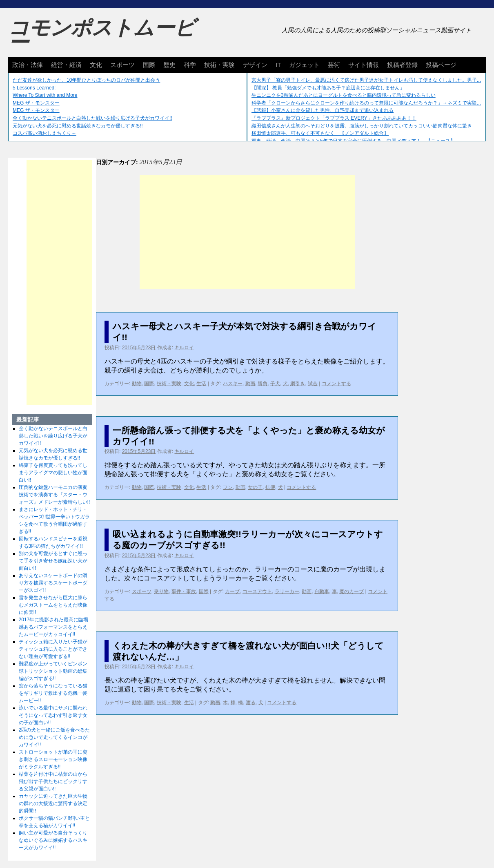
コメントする (336, 384)
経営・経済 (66, 65)
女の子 (255, 487)
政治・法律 (28, 65)
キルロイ (184, 348)
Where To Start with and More (45, 95)
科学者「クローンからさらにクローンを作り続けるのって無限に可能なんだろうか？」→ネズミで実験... (366, 103)
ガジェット (304, 65)
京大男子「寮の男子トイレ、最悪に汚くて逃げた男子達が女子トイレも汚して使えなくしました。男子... (366, 80)
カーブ (232, 591)
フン (228, 487)
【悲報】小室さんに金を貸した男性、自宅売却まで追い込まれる (323, 110)
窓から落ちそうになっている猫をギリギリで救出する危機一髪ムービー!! (53, 693)
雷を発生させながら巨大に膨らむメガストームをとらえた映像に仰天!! (53, 605)
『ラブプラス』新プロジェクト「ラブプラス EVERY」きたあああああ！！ (334, 118)
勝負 (263, 384)
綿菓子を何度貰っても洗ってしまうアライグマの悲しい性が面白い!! (53, 473)
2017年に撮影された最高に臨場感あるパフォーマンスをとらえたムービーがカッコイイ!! (54, 627)
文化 (96, 65)
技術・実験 (219, 65)
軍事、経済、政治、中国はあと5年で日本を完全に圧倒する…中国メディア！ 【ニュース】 (353, 141)
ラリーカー (287, 591)
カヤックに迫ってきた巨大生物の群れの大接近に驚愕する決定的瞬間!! (53, 803)
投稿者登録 (402, 65)
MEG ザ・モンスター (36, 103)
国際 (149, 65)
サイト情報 (364, 65)
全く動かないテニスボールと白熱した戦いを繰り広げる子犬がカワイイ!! (92, 118)
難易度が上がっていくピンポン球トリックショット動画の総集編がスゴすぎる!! (53, 671)
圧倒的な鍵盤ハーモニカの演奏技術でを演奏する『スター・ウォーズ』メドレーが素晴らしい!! (55, 495)
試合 (313, 384)
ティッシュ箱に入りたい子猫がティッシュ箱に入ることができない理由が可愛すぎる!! (53, 649)
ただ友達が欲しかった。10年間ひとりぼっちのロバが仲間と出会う (86, 80)
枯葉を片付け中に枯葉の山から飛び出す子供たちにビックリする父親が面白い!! (53, 781)
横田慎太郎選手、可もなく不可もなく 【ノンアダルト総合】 (320, 133)
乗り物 (161, 591)
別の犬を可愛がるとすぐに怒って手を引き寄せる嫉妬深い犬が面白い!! (53, 561)
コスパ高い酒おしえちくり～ (45, 133)
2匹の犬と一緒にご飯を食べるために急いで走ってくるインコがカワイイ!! (55, 737)
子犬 (275, 384)
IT (278, 65)
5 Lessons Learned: (34, 88)
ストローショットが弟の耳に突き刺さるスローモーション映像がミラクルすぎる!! (53, 759)
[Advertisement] (247, 232)
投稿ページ (441, 65)
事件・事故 (184, 591)
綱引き (298, 384)
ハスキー (233, 384)
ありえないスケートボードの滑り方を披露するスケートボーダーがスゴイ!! (53, 583)
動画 (250, 384)
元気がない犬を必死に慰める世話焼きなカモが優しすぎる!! (78, 126)
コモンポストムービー (102, 35)
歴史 (169, 65)
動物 (137, 384)
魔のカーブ (352, 591)
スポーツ (122, 65)
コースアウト (257, 591)
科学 (190, 65)
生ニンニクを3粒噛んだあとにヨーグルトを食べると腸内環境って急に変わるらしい (344, 95)
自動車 (322, 591)
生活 (201, 384)
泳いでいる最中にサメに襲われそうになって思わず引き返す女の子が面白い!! (53, 715)
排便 (270, 487)
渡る (251, 703)
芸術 (334, 65)
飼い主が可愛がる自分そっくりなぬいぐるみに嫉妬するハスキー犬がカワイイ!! (53, 840)
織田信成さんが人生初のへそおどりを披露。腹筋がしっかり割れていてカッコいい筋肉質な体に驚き (362, 126)
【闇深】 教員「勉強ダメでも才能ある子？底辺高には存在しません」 (328, 88)
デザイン (255, 65)
